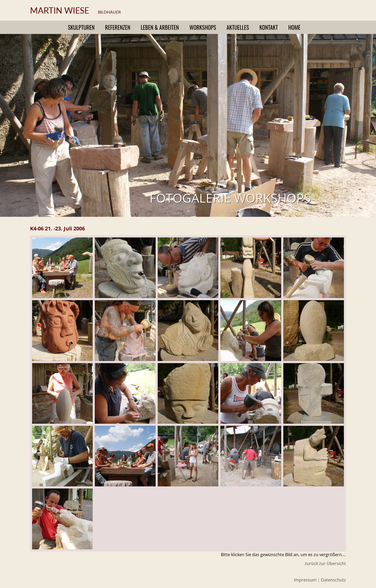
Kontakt (269, 27)
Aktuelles (238, 27)
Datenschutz (333, 580)
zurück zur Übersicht (325, 563)
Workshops (203, 27)
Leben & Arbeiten (160, 27)
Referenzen (118, 27)
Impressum (305, 580)
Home (294, 27)
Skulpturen (81, 27)
